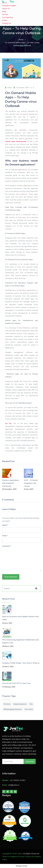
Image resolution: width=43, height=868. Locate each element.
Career (5, 20)
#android (7, 704)
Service (5, 14)
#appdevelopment (20, 704)
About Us (6, 9)
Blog (4, 11)
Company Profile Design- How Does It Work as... (21, 663)
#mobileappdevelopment (13, 709)
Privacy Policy (25, 857)
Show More (29, 709)
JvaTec (20, 854)
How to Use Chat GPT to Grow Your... (17, 683)
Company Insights (9, 6)
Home (21, 40)
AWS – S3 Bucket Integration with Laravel (31, 483)
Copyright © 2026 (10, 854)
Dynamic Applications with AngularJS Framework (11, 483)
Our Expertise (8, 17)
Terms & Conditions (10, 857)
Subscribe (30, 762)
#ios (31, 704)
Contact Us (7, 23)
